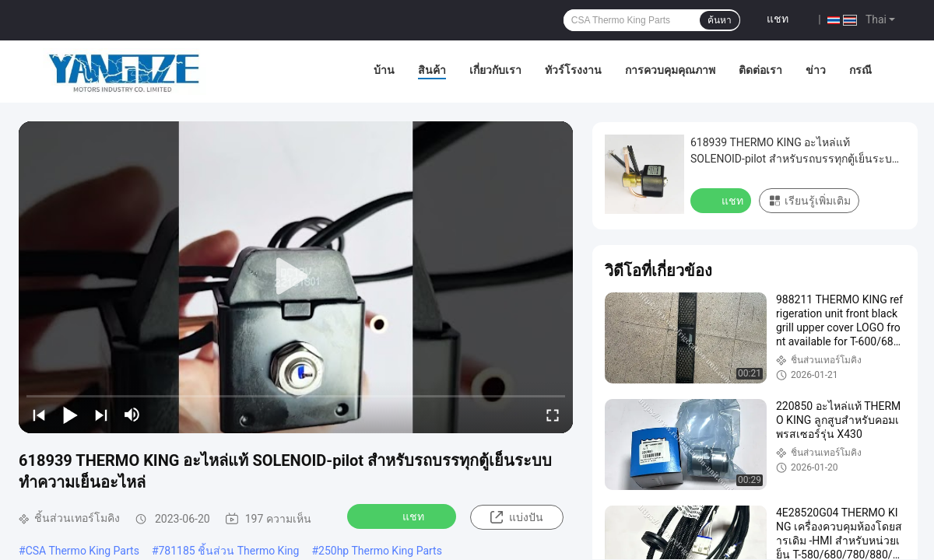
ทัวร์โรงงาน (573, 70)
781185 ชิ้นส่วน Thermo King (229, 551)
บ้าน (384, 70)
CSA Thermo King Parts (83, 551)
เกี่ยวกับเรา (495, 70)
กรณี (860, 70)
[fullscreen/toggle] (553, 415)
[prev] (39, 415)
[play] (296, 277)
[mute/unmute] (132, 415)
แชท (778, 19)
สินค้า (432, 70)
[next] (101, 415)
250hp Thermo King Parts (380, 551)
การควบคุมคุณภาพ (670, 70)
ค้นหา (720, 20)
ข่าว (816, 70)
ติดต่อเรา (760, 70)
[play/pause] (70, 415)
